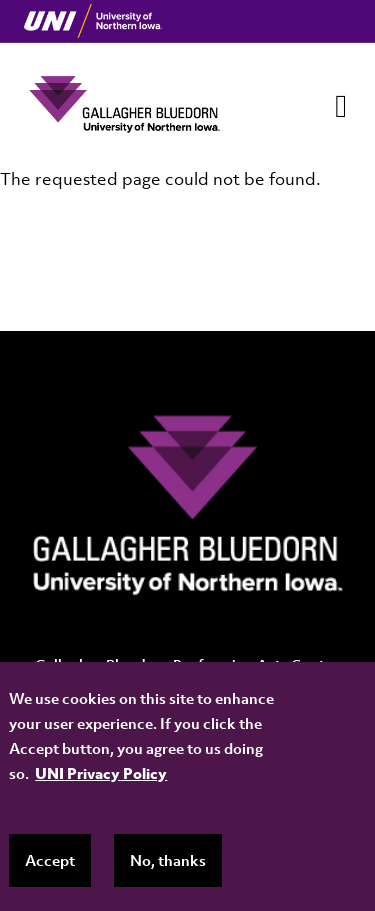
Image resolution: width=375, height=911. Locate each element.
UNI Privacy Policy (101, 773)
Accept (50, 860)
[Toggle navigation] (341, 105)
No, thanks (168, 860)
